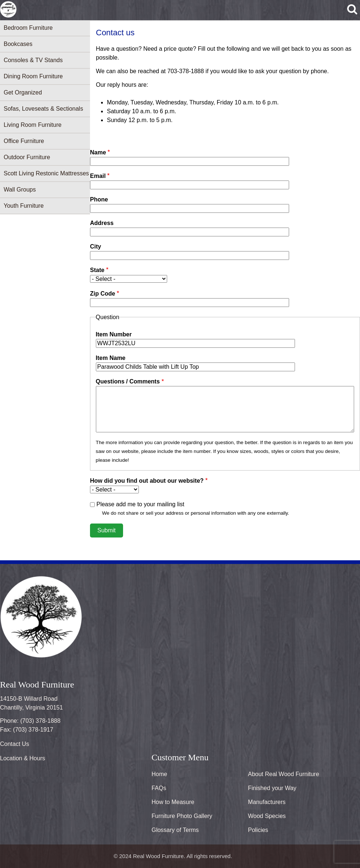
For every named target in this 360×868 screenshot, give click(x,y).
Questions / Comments (128, 381)
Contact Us (15, 744)
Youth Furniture (24, 206)
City (96, 247)
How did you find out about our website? (147, 481)
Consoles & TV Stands (33, 60)
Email (98, 176)
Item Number (114, 334)
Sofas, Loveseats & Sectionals (43, 109)
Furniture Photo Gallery (182, 816)
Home (159, 774)
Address (102, 223)
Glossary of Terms (175, 830)
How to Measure (173, 802)
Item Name (111, 358)
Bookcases (18, 44)
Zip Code (102, 294)
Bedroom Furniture (28, 28)
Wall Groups (20, 190)
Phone (99, 199)
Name (98, 152)
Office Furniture (24, 141)
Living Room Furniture (33, 125)
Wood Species (267, 816)
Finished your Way (272, 788)
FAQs (159, 788)
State (97, 270)
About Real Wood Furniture (284, 774)
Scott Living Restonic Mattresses (46, 173)
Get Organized (23, 92)
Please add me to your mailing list (140, 504)
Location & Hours (23, 758)
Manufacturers (267, 802)
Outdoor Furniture (27, 157)
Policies (258, 830)
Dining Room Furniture (33, 76)
